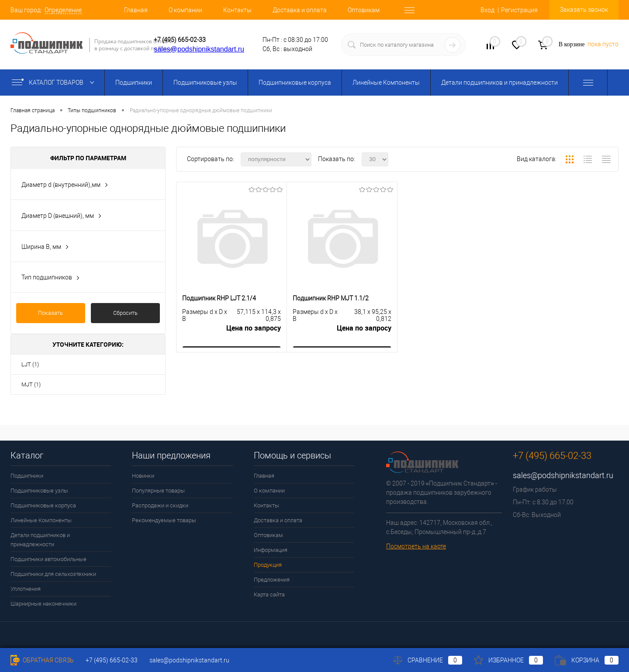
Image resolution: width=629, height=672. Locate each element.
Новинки (143, 476)
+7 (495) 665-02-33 (180, 40)
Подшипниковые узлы (205, 83)
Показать (50, 313)
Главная (136, 10)
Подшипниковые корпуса (295, 83)
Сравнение (428, 660)
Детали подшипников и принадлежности (499, 83)
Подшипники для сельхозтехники (53, 574)
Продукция (268, 565)
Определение (63, 10)
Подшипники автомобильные (48, 559)
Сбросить (125, 313)
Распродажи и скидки (160, 505)
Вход (487, 10)
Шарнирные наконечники (43, 604)
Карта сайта (269, 594)
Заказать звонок (584, 10)
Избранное (508, 660)
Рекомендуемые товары (164, 520)
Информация (271, 550)
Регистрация (519, 10)
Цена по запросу (254, 328)
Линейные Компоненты (386, 83)
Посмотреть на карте (416, 546)
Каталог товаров (55, 83)
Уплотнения (26, 589)
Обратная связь (42, 660)
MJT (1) (31, 384)
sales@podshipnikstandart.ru (199, 49)
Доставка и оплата (300, 10)
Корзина (587, 660)
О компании (185, 10)
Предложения (272, 580)
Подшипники (134, 83)
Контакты (237, 10)
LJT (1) (30, 364)
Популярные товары (158, 491)
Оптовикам (364, 10)
